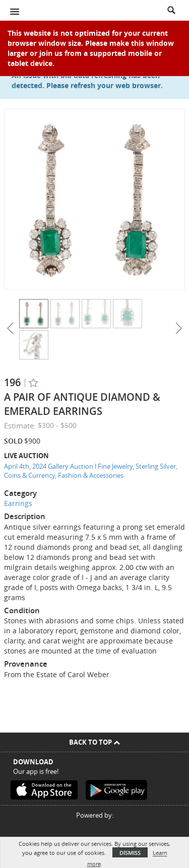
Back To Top (94, 742)
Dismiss (130, 853)
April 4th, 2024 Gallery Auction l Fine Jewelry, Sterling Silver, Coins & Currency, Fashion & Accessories (91, 471)
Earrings (18, 503)
